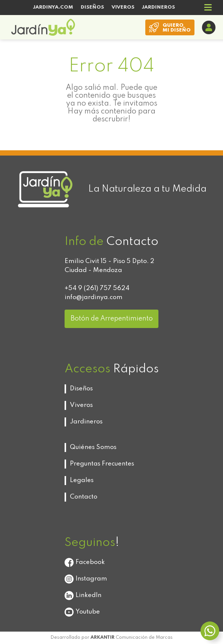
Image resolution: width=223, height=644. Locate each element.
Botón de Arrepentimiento (112, 319)
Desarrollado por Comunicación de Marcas (112, 638)
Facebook (85, 562)
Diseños (81, 389)
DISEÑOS (92, 7)
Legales (82, 480)
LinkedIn (83, 596)
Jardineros (86, 422)
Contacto (84, 497)
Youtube (82, 612)
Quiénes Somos (93, 447)
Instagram (86, 579)
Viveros (81, 405)
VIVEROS (123, 7)
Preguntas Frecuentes (102, 464)
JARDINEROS (158, 7)
